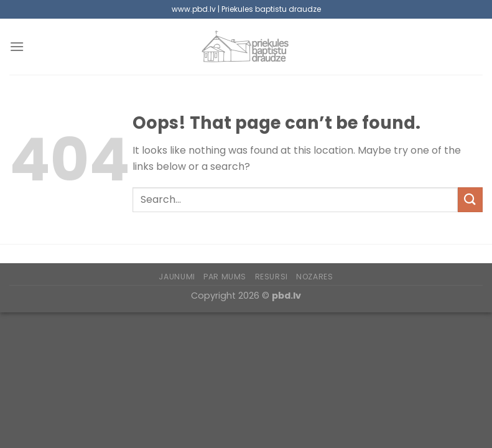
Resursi (272, 277)
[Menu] (17, 46)
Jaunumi (177, 277)
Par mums (225, 277)
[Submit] (470, 199)
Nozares (314, 277)
